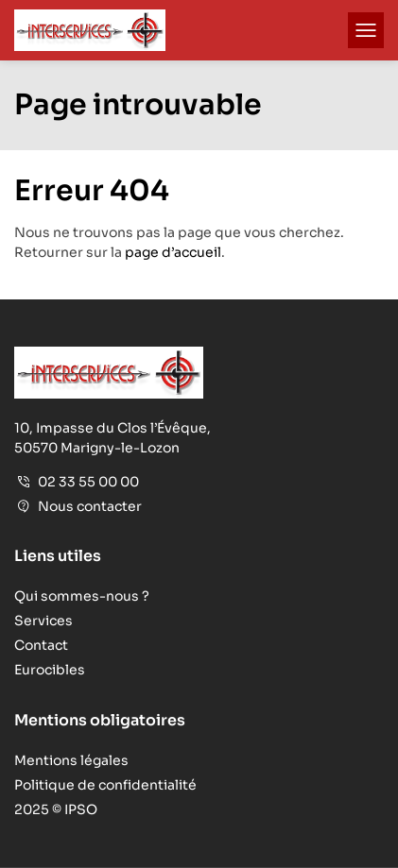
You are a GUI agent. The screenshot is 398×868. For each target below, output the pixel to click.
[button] (366, 30)
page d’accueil (173, 252)
